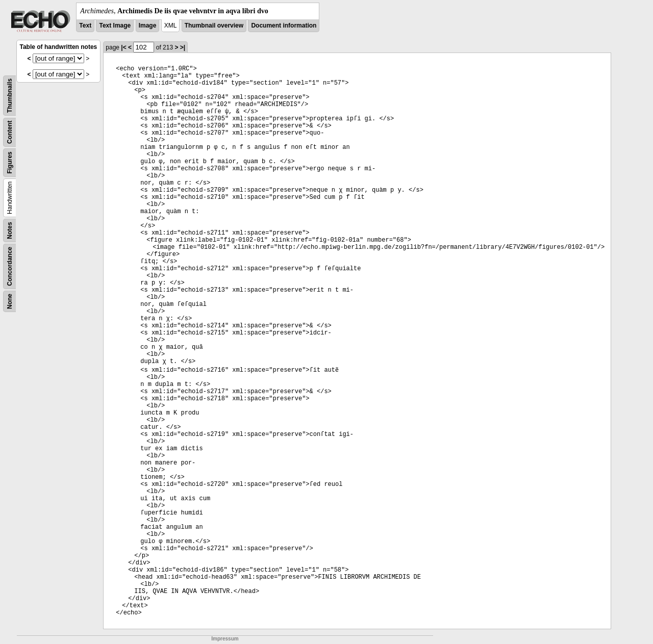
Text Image (115, 25)
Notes (10, 230)
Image (148, 25)
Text (85, 25)
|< (123, 47)
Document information (284, 25)
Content (10, 132)
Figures (10, 162)
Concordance (10, 266)
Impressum (225, 639)
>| (183, 47)
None (10, 301)
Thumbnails (10, 96)
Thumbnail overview (214, 25)
